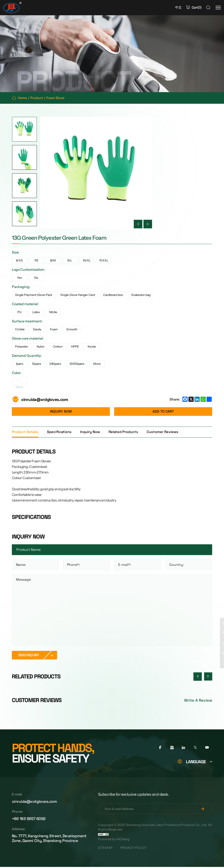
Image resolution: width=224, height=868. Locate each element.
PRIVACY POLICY (134, 849)
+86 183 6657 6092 (29, 820)
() (196, 7)
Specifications (60, 432)
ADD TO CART (163, 412)
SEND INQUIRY (29, 656)
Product (38, 98)
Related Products (125, 432)
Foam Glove (58, 98)
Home (23, 98)
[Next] (148, 224)
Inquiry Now (91, 432)
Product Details (25, 432)
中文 (178, 7)
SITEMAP (105, 849)
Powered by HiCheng (114, 840)
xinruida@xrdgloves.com (45, 400)
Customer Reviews (165, 432)
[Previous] (138, 224)
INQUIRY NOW (61, 412)
